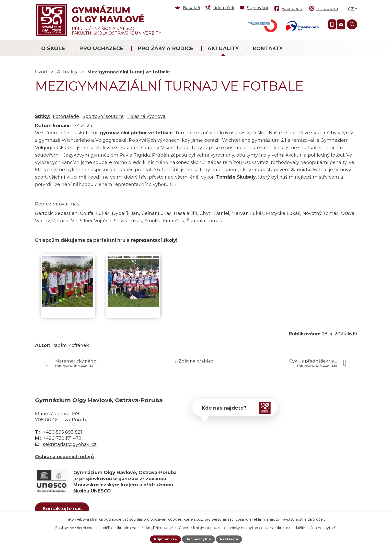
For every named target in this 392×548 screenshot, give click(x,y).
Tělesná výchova (146, 116)
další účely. (317, 519)
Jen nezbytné (198, 539)
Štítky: (43, 116)
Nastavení (231, 539)
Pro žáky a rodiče (165, 48)
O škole (53, 48)
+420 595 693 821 (62, 432)
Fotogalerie (66, 116)
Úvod (41, 72)
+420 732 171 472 (62, 438)
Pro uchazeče (101, 48)
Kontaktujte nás (68, 510)
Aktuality (223, 48)
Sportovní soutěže (103, 116)
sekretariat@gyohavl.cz (70, 444)
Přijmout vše (164, 539)
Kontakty (268, 48)
